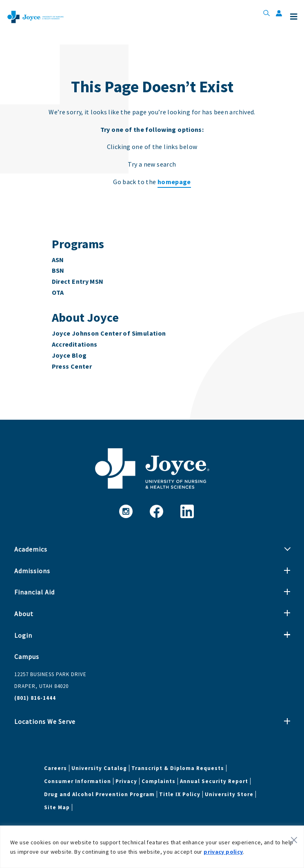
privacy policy (223, 852)
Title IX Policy (180, 794)
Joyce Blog (69, 355)
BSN (58, 270)
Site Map (57, 807)
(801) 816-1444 (35, 698)
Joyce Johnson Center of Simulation (109, 333)
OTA (58, 292)
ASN (58, 260)
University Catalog (99, 768)
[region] (152, 847)
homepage (174, 182)
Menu (294, 17)
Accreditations (75, 344)
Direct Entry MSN (78, 281)
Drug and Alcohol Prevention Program (99, 794)
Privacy (126, 781)
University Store (229, 794)
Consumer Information (78, 781)
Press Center (72, 366)
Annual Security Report (214, 781)
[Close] (294, 840)
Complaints (159, 781)
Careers (55, 768)
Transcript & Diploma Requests (178, 768)
